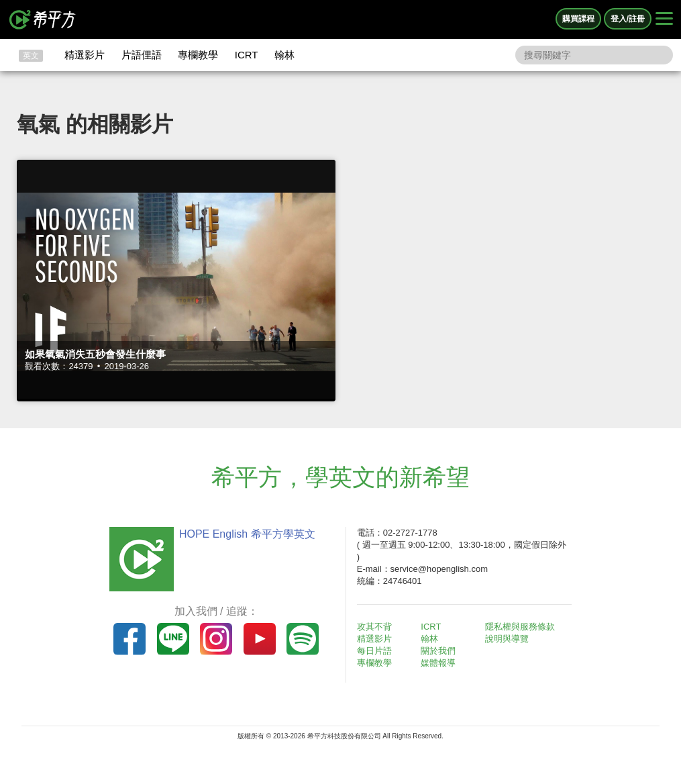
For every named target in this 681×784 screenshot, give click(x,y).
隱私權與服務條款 (520, 627)
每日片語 (374, 651)
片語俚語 (142, 55)
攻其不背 (374, 627)
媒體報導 (438, 663)
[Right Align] (664, 19)
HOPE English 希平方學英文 (247, 534)
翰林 (284, 55)
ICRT (247, 55)
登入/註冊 (628, 19)
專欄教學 (198, 55)
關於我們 (438, 651)
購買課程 (578, 19)
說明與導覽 (507, 639)
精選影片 (85, 55)
